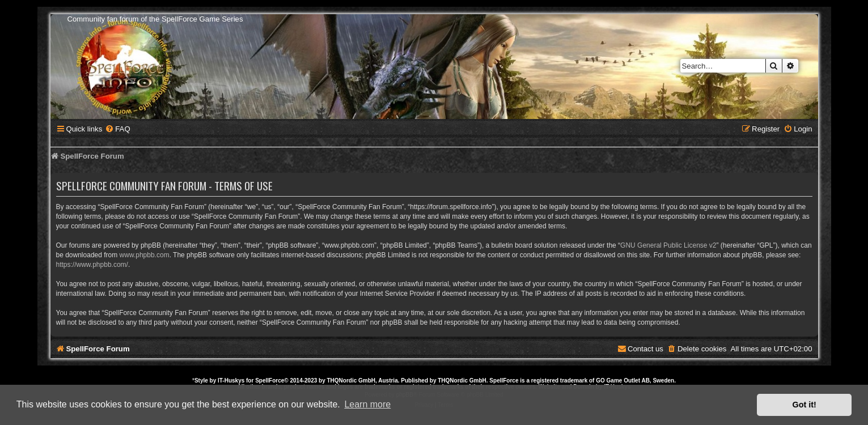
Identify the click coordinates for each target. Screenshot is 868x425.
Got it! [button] (805, 405)
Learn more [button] (367, 404)
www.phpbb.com (145, 255)
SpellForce (270, 381)
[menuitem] (117, 129)
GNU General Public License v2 (668, 245)
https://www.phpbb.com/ (92, 265)
